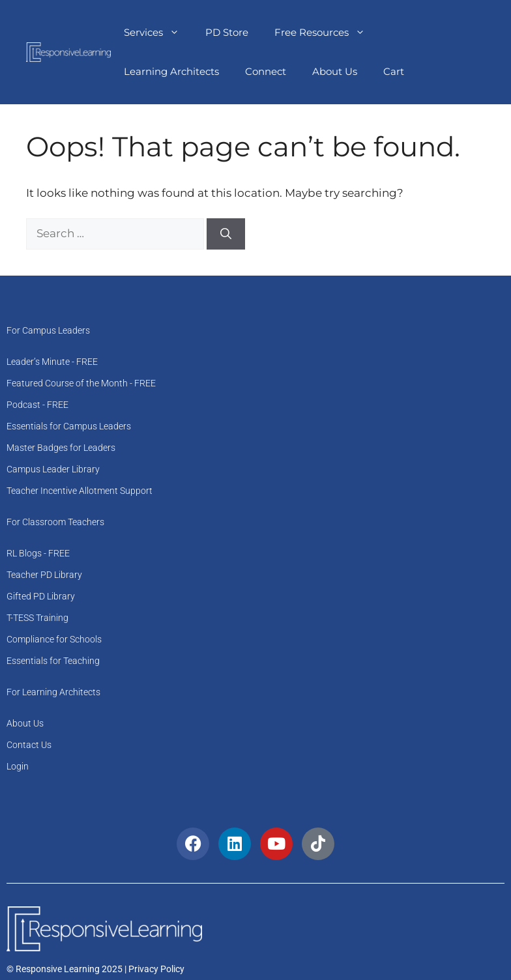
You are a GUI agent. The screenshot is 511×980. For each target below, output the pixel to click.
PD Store (227, 32)
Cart (394, 71)
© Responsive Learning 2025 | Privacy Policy (95, 969)
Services (158, 33)
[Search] (226, 234)
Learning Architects (171, 71)
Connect (266, 71)
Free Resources (326, 33)
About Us (335, 71)
